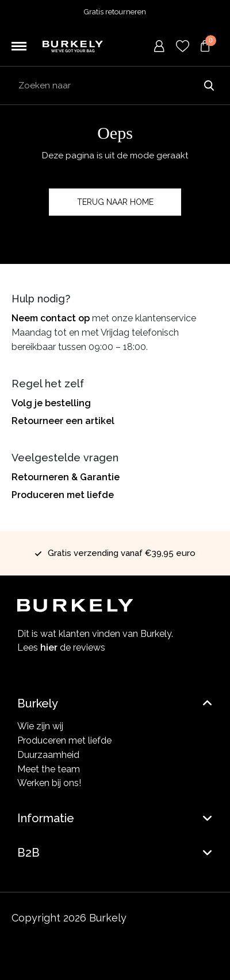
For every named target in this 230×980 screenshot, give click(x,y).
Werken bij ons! (49, 783)
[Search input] (115, 85)
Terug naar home (115, 202)
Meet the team (49, 769)
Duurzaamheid (48, 755)
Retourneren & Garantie (66, 477)
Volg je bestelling (51, 403)
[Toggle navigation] (19, 46)
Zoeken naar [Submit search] (209, 85)
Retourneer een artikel (63, 421)
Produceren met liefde (63, 495)
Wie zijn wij (40, 726)
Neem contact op (51, 318)
